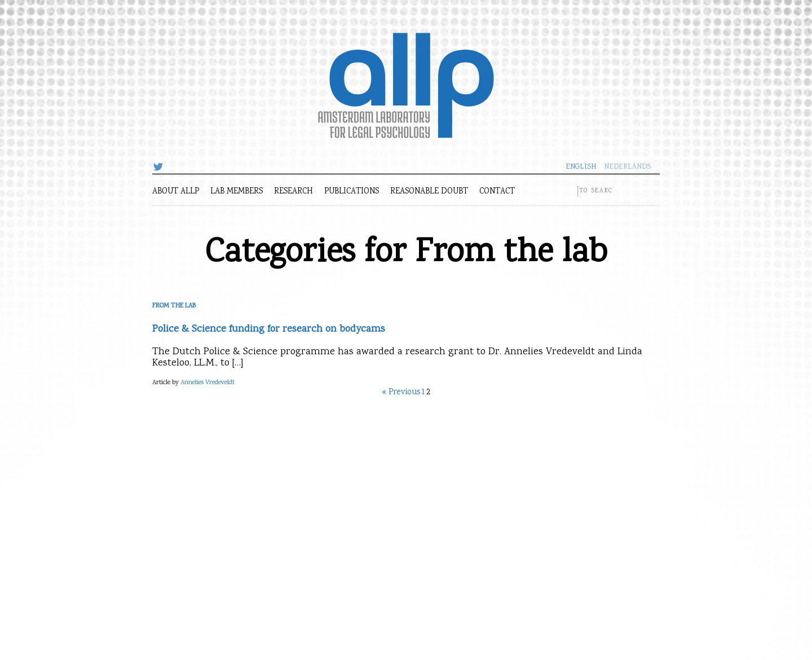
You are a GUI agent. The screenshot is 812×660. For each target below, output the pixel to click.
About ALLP (176, 192)
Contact (497, 192)
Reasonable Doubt (429, 192)
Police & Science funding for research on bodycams (269, 329)
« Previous (401, 393)
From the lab (174, 306)
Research (294, 192)
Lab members (237, 192)
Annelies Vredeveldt (208, 383)
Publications (352, 192)
